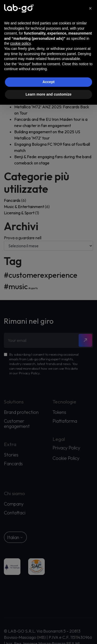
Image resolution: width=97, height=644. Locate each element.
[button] (90, 8)
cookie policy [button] (20, 43)
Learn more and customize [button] (48, 94)
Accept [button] (48, 82)
